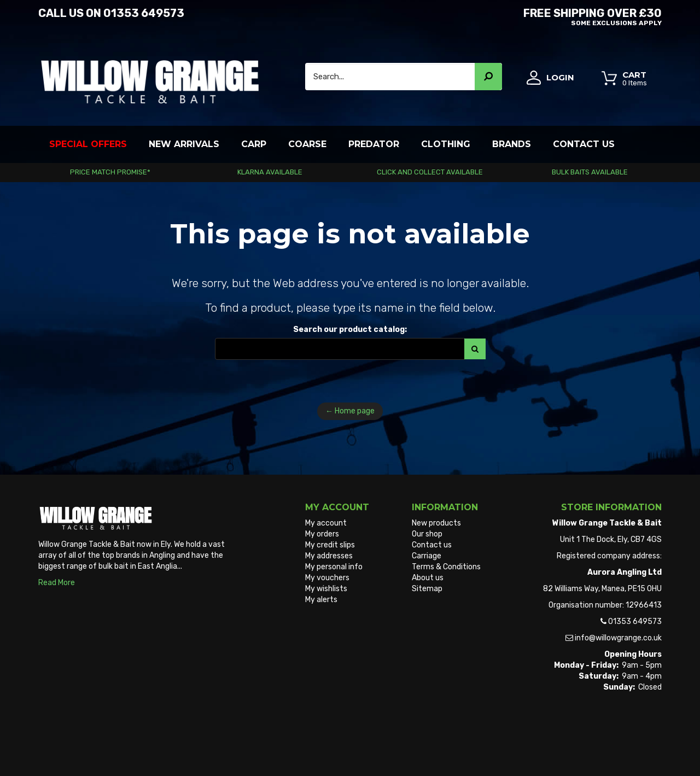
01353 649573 (144, 13)
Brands (512, 144)
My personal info (334, 567)
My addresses (329, 556)
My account (326, 523)
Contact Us (584, 144)
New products (436, 523)
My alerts (321, 600)
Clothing (446, 144)
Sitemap (427, 589)
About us (428, 578)
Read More (57, 583)
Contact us (432, 545)
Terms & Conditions (446, 567)
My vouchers (327, 578)
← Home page (350, 411)
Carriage (427, 556)
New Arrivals (184, 144)
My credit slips (330, 545)
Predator (374, 144)
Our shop (427, 534)
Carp (254, 144)
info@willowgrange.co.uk (618, 638)
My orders (322, 534)
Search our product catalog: (350, 329)
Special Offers (88, 144)
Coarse (307, 144)
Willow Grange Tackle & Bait (87, 748)
